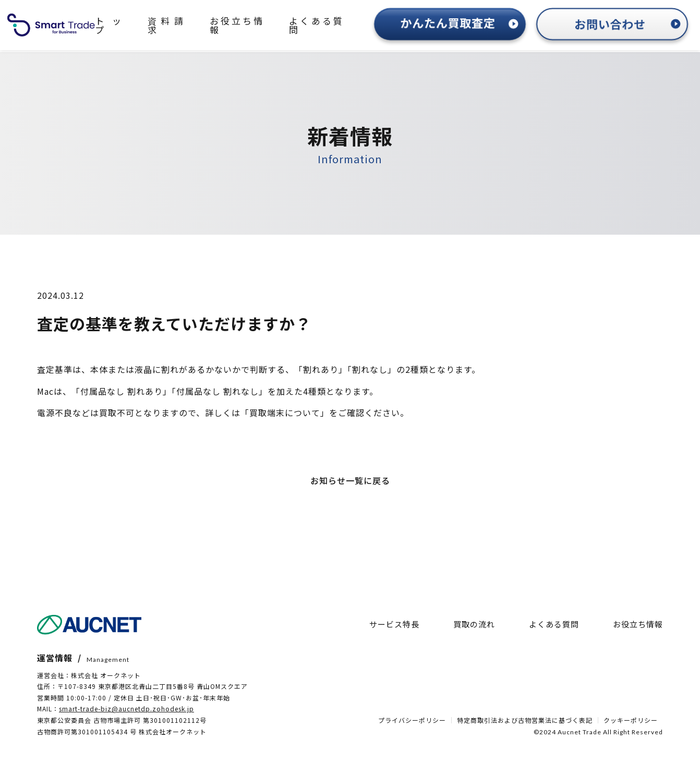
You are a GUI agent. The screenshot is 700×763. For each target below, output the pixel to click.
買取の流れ (474, 624)
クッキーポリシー (631, 720)
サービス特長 (394, 624)
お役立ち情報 (237, 25)
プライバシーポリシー (412, 720)
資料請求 (165, 25)
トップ (108, 25)
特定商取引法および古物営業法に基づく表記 (525, 720)
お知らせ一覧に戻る (350, 480)
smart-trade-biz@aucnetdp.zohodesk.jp (126, 708)
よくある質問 (316, 25)
